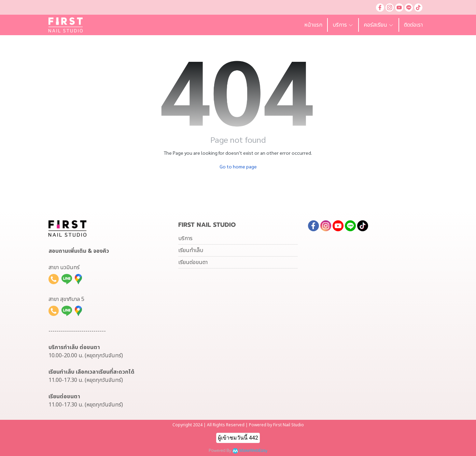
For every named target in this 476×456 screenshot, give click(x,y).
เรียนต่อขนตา (193, 262)
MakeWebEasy (253, 451)
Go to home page (238, 166)
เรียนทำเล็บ (191, 250)
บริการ (185, 238)
